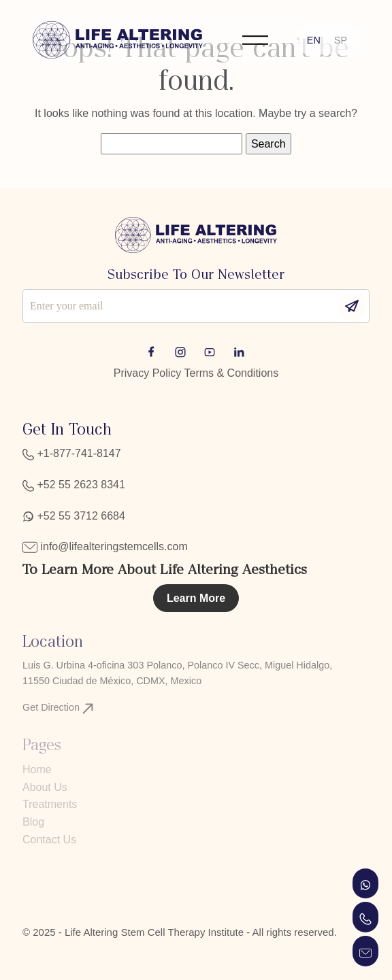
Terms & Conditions (232, 373)
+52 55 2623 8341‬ (74, 485)
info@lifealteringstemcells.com (105, 546)
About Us (45, 787)
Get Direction (58, 708)
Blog (33, 822)
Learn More (196, 598)
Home (37, 770)
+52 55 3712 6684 (74, 516)
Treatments (50, 804)
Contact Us (49, 840)
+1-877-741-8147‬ (72, 453)
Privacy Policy (148, 373)
